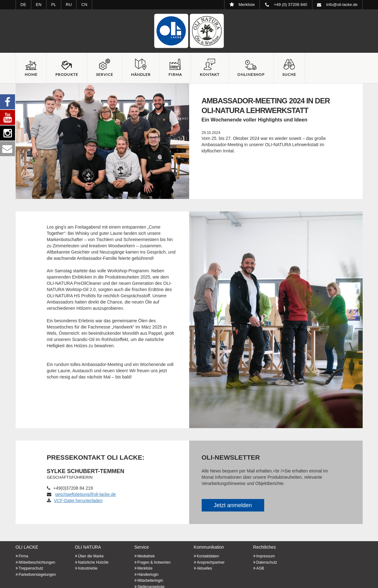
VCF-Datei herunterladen (75, 501)
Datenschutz (267, 562)
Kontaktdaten (208, 556)
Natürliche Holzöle (93, 562)
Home (31, 74)
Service (105, 74)
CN (84, 5)
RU (69, 5)
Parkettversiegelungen (37, 575)
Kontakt (210, 74)
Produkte (67, 74)
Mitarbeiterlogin (150, 581)
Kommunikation (209, 547)
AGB (260, 568)
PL (54, 5)
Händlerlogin (148, 575)
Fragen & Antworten (154, 562)
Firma (175, 74)
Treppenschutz (31, 568)
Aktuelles (205, 568)
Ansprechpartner (211, 562)
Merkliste (145, 568)
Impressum (266, 556)
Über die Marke (91, 556)
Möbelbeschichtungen (37, 562)
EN (39, 5)
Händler (141, 74)
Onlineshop (251, 74)
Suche (289, 74)
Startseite (189, 31)
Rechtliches (265, 547)
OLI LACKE (27, 547)
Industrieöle (88, 568)
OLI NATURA (88, 547)
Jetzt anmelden (233, 505)
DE (23, 5)
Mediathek (146, 556)
